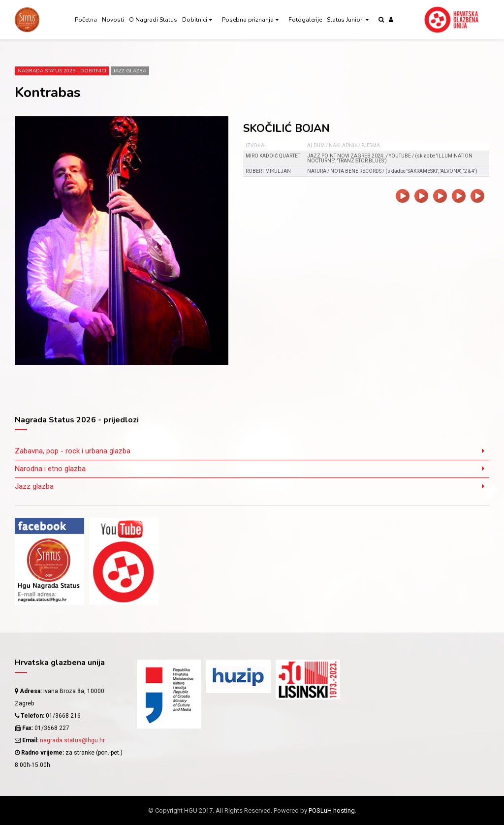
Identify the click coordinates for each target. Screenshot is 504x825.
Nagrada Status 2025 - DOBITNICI (62, 71)
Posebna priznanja (248, 20)
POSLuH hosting (332, 810)
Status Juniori (345, 20)
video (403, 196)
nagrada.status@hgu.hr (72, 740)
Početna (86, 20)
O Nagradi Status (153, 20)
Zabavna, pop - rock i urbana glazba (73, 451)
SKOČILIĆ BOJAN (286, 128)
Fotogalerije (305, 20)
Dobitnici (195, 20)
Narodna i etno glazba (50, 469)
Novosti (113, 20)
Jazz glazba (130, 71)
